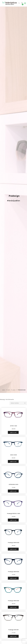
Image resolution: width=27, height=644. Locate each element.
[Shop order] (18, 403)
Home (4, 390)
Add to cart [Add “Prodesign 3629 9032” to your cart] (13, 578)
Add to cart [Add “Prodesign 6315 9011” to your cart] (13, 636)
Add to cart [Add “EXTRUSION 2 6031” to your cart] (13, 491)
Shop (9, 390)
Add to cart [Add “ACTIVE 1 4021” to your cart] (13, 433)
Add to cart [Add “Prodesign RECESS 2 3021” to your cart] (13, 520)
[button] (25, 3)
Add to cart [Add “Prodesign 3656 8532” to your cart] (13, 607)
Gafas (14, 390)
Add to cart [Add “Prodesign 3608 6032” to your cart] (13, 549)
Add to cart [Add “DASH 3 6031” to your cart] (13, 462)
